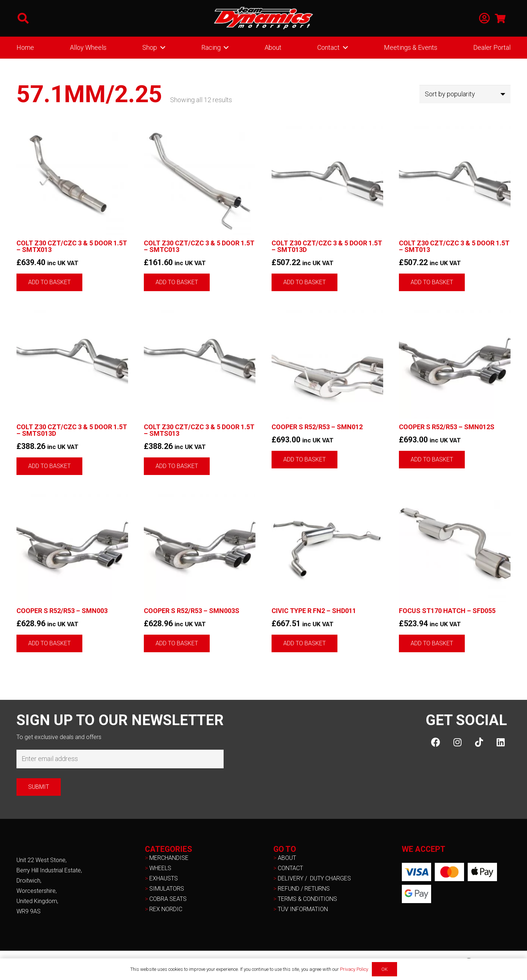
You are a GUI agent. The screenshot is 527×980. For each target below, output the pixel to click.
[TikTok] (479, 742)
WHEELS (160, 868)
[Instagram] (457, 742)
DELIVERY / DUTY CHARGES (314, 878)
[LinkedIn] (500, 742)
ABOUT (287, 858)
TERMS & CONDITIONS (307, 899)
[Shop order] (465, 94)
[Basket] (500, 18)
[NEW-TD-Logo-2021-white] (263, 18)
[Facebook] (436, 742)
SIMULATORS (167, 889)
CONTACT (290, 868)
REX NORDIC (167, 909)
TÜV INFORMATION (303, 909)
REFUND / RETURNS (304, 889)
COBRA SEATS (168, 899)
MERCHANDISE (169, 858)
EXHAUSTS (164, 878)
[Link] (484, 18)
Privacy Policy (354, 969)
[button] (23, 18)
